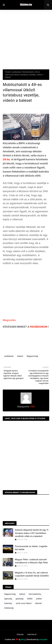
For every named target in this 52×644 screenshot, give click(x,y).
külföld (30, 599)
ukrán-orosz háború (24, 603)
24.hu (6, 159)
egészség (8, 599)
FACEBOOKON (39, 327)
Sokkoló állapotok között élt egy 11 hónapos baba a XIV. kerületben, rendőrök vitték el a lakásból (32, 533)
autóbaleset (17, 72)
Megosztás (9, 320)
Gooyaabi (43, 639)
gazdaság (19, 599)
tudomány (8, 603)
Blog (23, 639)
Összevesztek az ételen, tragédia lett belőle (31, 548)
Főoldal (8, 72)
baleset (20, 356)
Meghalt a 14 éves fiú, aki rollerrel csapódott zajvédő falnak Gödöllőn (32, 574)
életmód (38, 603)
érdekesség (9, 608)
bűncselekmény (35, 594)
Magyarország (32, 356)
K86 (32, 406)
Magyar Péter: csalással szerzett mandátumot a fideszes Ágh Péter (31, 561)
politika (39, 599)
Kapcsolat (32, 634)
